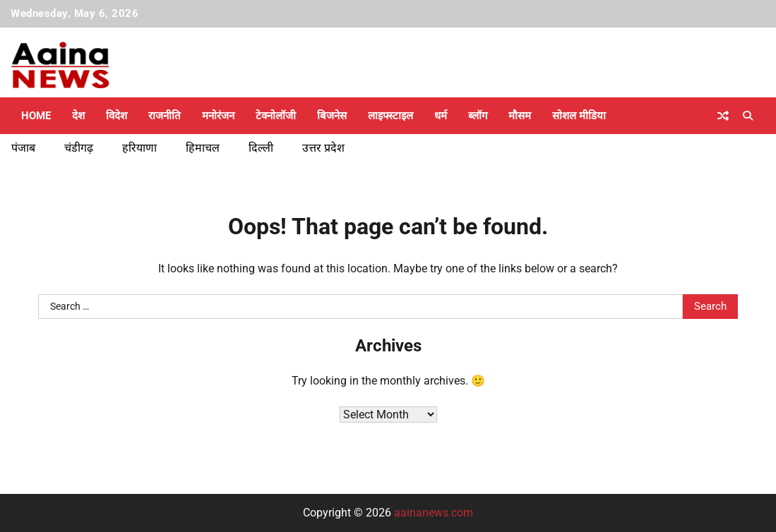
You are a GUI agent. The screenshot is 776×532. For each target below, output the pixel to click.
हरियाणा (139, 148)
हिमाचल (203, 148)
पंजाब (23, 148)
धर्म (441, 116)
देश (78, 116)
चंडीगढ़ (79, 148)
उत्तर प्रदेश (323, 148)
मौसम (520, 116)
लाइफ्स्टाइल (390, 116)
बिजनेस (332, 116)
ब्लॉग (478, 116)
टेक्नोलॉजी (276, 116)
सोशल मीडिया (579, 116)
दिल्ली (261, 148)
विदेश (117, 116)
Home (36, 116)
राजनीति (165, 116)
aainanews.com (434, 513)
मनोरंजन (218, 116)
